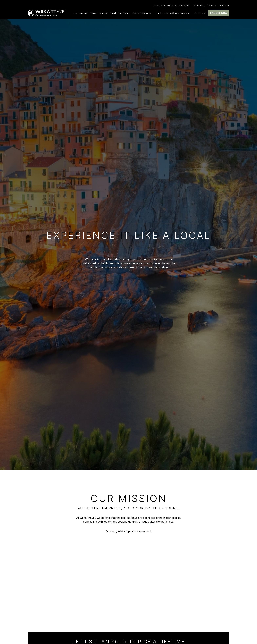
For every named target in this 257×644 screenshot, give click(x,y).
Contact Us (224, 5)
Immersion (185, 5)
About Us (212, 5)
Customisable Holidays (166, 5)
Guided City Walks (142, 13)
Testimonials (198, 5)
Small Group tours (120, 13)
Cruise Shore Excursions (178, 13)
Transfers (200, 13)
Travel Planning (99, 13)
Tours (158, 13)
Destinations (80, 13)
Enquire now (219, 13)
